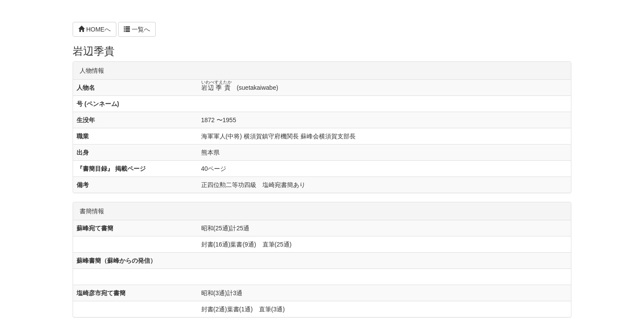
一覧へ (137, 29)
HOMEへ (94, 29)
